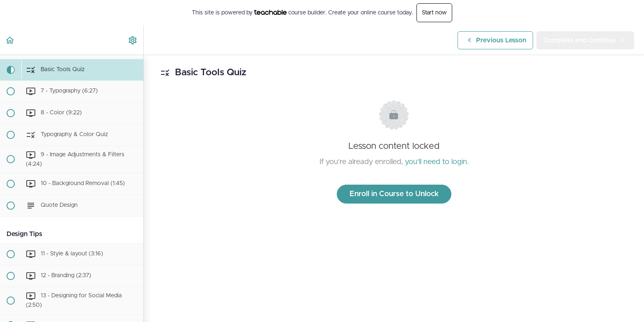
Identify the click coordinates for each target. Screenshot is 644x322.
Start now (434, 13)
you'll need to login (436, 162)
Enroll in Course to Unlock (394, 194)
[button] (10, 40)
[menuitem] (133, 40)
